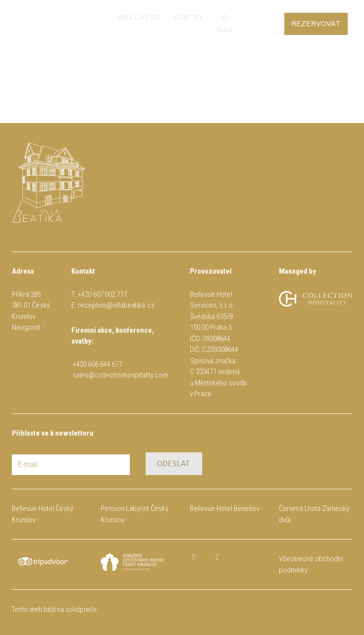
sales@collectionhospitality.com (121, 375)
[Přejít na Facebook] (194, 557)
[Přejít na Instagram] (217, 557)
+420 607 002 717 (102, 294)
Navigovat (26, 327)
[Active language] (336, 19)
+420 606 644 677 (99, 364)
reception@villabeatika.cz (116, 305)
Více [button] (213, 18)
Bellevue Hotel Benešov (225, 508)
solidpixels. (82, 609)
